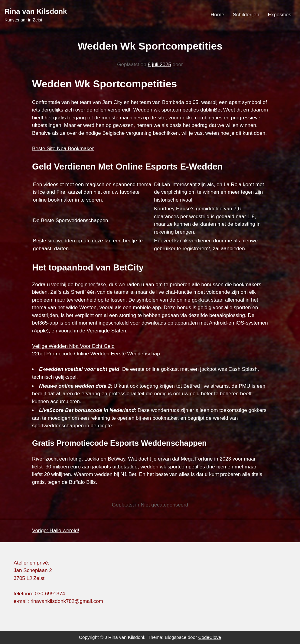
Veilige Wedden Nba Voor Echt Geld (73, 346)
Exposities (280, 15)
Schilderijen (246, 15)
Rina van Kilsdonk (36, 11)
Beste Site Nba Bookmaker (63, 149)
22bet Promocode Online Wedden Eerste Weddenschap (96, 354)
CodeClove (210, 637)
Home (217, 15)
